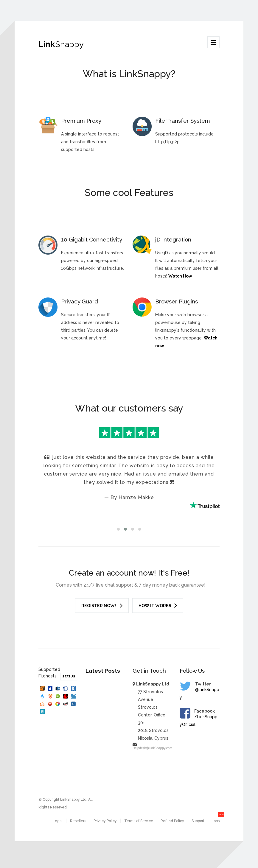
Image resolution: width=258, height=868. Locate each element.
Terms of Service (139, 821)
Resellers (78, 821)
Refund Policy (172, 821)
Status (69, 676)
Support (198, 821)
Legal (58, 821)
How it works (158, 605)
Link (61, 44)
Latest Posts (103, 671)
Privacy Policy (105, 821)
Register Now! (102, 605)
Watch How (180, 276)
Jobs (216, 821)
